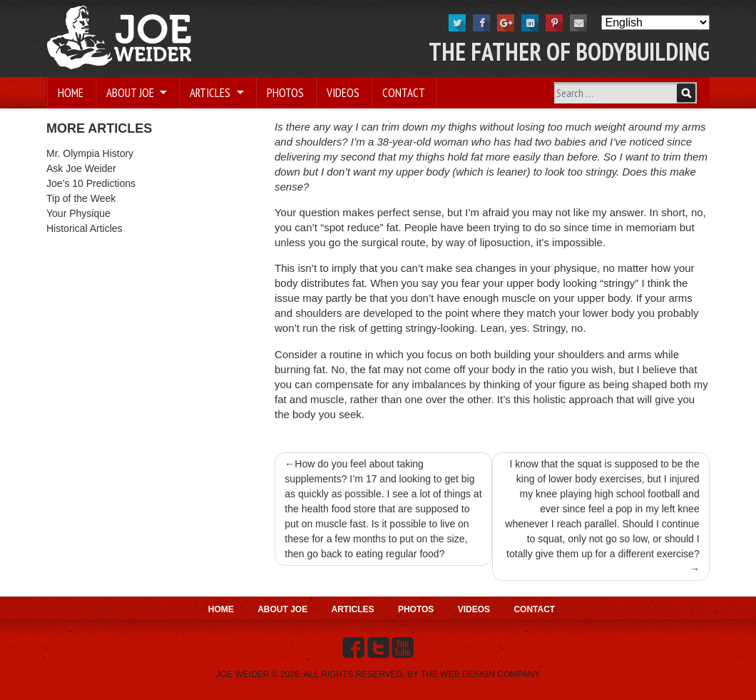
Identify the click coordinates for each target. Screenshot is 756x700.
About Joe (132, 93)
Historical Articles (85, 228)
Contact (404, 93)
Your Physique (78, 213)
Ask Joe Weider (81, 168)
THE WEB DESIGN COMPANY (480, 674)
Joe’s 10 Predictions (91, 183)
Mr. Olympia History (90, 153)
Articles (211, 93)
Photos (285, 93)
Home (71, 93)
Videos (343, 93)
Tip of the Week (81, 198)
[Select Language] (655, 22)
